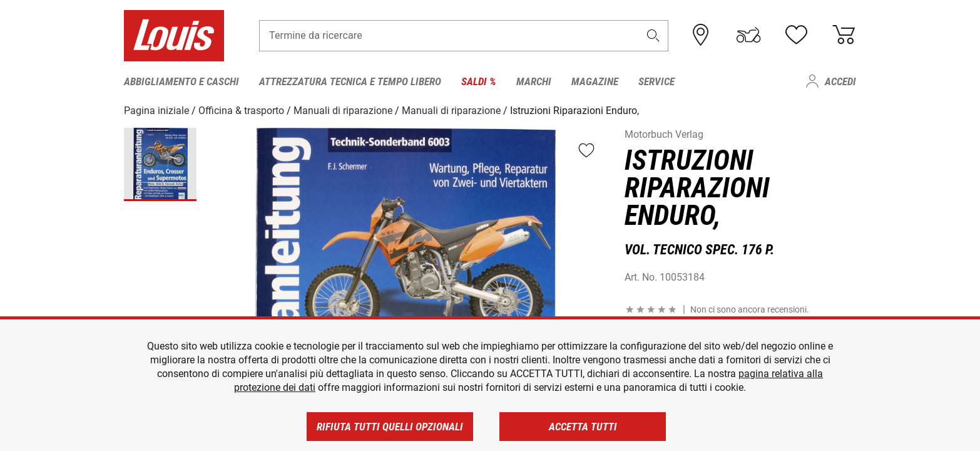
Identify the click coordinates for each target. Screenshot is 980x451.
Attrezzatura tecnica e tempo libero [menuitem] (350, 81)
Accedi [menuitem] (840, 81)
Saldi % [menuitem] (479, 81)
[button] (653, 35)
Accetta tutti (583, 427)
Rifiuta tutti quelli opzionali (390, 427)
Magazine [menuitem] (595, 81)
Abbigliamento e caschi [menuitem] (181, 81)
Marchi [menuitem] (534, 81)
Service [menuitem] (656, 81)
